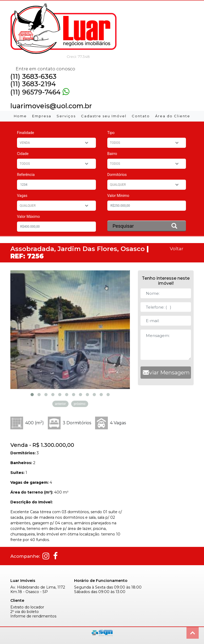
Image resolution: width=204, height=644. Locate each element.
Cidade (23, 154)
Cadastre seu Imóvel (104, 116)
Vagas (22, 196)
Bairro (112, 154)
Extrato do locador (27, 607)
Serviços (66, 116)
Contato (141, 116)
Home (20, 116)
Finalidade (25, 133)
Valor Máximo (28, 217)
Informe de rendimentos (33, 616)
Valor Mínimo (118, 196)
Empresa (42, 116)
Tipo (111, 133)
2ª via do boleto (25, 612)
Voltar (177, 248)
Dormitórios (117, 175)
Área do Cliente (173, 116)
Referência (26, 175)
